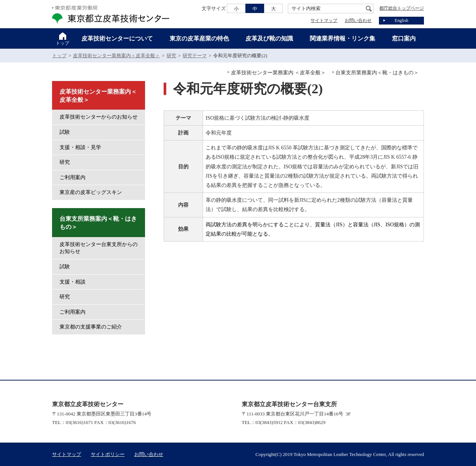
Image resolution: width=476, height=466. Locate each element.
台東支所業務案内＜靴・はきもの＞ (377, 73)
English (401, 20)
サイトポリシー (108, 454)
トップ (62, 43)
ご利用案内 (73, 177)
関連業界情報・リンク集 (342, 38)
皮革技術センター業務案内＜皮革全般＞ (116, 56)
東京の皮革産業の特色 (199, 38)
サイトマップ (324, 20)
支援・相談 (73, 282)
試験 (65, 132)
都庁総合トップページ (402, 8)
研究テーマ (195, 56)
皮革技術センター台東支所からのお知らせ (99, 248)
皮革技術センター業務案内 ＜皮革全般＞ (279, 73)
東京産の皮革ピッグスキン (91, 192)
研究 (171, 56)
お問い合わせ (358, 20)
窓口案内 (404, 38)
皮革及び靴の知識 (269, 38)
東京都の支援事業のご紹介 (91, 327)
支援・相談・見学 (80, 147)
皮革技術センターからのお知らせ (99, 117)
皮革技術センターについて (117, 38)
